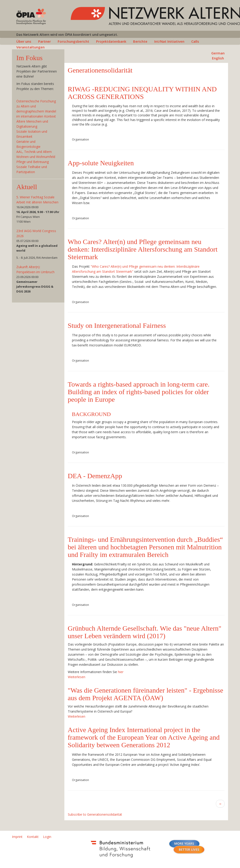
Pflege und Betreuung (33, 162)
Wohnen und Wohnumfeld (36, 157)
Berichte (140, 41)
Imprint (17, 837)
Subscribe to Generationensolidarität (95, 814)
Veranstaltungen (30, 47)
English (218, 58)
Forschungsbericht (73, 41)
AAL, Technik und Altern (34, 152)
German (218, 53)
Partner (44, 41)
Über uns (24, 41)
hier (121, 672)
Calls (195, 41)
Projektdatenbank (111, 41)
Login (47, 837)
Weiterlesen (77, 677)
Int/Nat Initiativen (169, 41)
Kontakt (33, 837)
